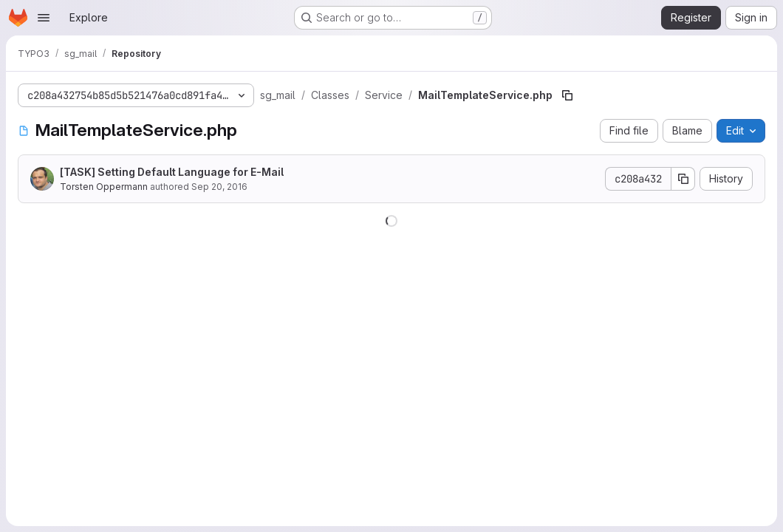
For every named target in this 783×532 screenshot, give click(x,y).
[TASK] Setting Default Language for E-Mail (172, 172)
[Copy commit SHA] (683, 179)
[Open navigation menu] (44, 18)
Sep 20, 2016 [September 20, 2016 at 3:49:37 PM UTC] (219, 187)
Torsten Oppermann (104, 187)
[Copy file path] (567, 95)
